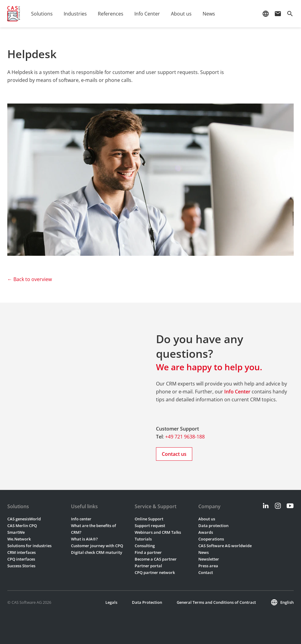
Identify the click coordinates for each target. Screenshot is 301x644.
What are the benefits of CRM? (94, 529)
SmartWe (16, 532)
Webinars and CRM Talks (158, 532)
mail (278, 14)
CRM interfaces (21, 552)
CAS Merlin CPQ (22, 526)
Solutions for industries (29, 546)
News (209, 14)
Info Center (147, 14)
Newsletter (209, 559)
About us (181, 14)
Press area (208, 566)
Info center (81, 519)
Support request (150, 526)
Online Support (149, 519)
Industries (75, 14)
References (111, 14)
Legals (111, 602)
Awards (206, 532)
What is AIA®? (84, 539)
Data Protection (147, 602)
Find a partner (148, 552)
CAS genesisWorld (24, 519)
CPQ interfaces (21, 559)
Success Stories (21, 566)
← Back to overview (30, 279)
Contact (206, 572)
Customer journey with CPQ (97, 546)
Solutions (42, 14)
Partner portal (148, 566)
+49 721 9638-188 (185, 437)
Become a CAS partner (156, 559)
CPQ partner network (155, 572)
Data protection (213, 526)
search (290, 14)
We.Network (19, 539)
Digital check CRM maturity (97, 552)
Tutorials (143, 539)
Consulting (145, 546)
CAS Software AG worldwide (225, 546)
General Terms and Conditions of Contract (216, 602)
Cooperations (211, 539)
